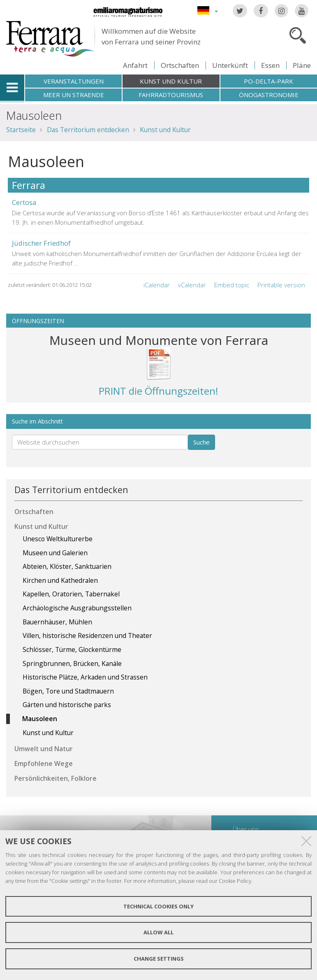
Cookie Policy (235, 881)
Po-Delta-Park (268, 81)
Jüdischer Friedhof (41, 243)
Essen (270, 65)
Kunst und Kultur (171, 81)
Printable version (281, 285)
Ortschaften (180, 65)
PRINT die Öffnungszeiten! (158, 391)
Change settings (159, 959)
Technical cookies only (158, 906)
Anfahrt (135, 65)
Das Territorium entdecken (88, 130)
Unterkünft (230, 65)
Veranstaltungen (74, 81)
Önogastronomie (269, 95)
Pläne (302, 65)
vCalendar (192, 285)
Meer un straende (74, 95)
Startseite (21, 130)
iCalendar (157, 285)
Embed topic (232, 285)
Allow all (158, 932)
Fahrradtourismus (171, 95)
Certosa (24, 202)
